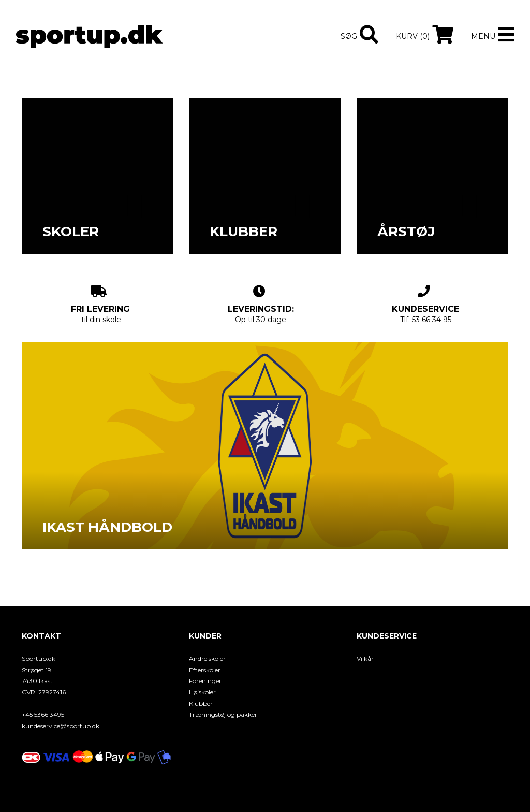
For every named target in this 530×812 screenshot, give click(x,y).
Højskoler (202, 692)
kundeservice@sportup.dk (61, 726)
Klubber (201, 704)
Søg (349, 36)
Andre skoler (207, 658)
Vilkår (365, 658)
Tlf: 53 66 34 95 (425, 304)
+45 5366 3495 (43, 714)
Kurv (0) (413, 36)
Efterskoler (205, 670)
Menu (483, 36)
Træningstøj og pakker (223, 714)
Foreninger (205, 681)
